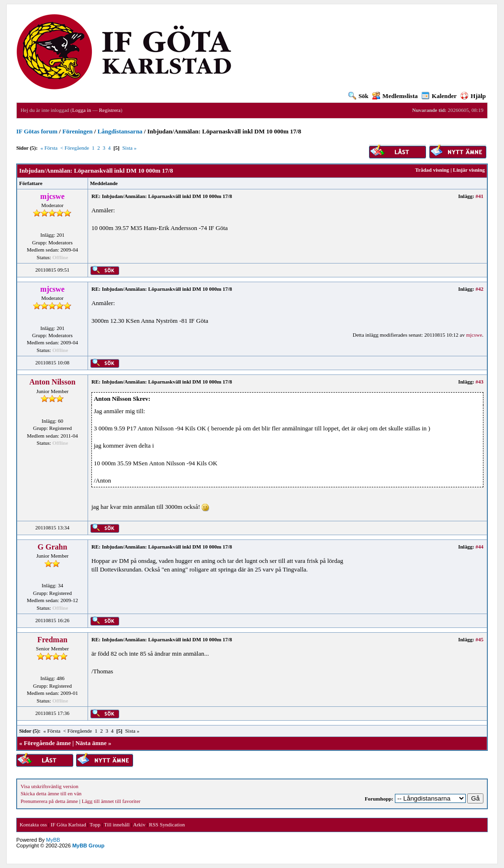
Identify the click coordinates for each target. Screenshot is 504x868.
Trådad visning (432, 170)
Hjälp (473, 96)
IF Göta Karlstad (68, 824)
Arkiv (139, 824)
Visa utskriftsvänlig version (50, 786)
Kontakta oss (33, 824)
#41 (480, 196)
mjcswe (474, 335)
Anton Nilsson (52, 382)
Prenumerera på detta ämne (49, 801)
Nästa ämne (91, 743)
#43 (480, 382)
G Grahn (53, 547)
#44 (480, 547)
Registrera (110, 110)
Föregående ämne (47, 743)
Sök (358, 96)
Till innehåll (117, 824)
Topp (95, 824)
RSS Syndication (167, 824)
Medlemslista (395, 96)
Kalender (439, 96)
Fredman (52, 640)
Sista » (129, 148)
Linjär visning (469, 170)
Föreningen (77, 131)
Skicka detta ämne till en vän (51, 793)
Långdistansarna (120, 131)
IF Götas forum (37, 131)
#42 (480, 289)
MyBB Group (88, 846)
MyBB (53, 840)
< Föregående (75, 148)
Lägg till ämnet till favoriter (111, 801)
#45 (480, 639)
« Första (49, 148)
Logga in (82, 110)
